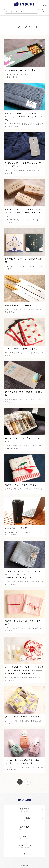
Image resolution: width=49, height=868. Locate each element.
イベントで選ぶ (30, 819)
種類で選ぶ (31, 810)
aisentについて (25, 847)
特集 (24, 838)
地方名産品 (25, 828)
